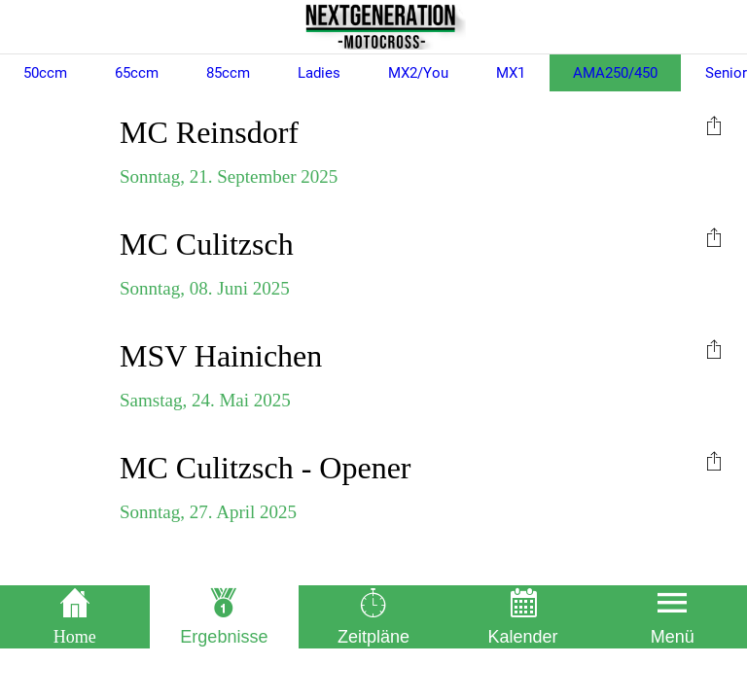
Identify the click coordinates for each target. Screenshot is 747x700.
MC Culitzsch (207, 244)
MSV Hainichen (221, 356)
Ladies (319, 73)
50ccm (45, 73)
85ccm (228, 73)
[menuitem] (714, 124)
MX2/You (418, 73)
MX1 (511, 73)
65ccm (137, 73)
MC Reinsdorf (209, 132)
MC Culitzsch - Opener (266, 468)
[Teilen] (714, 124)
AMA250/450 (615, 73)
